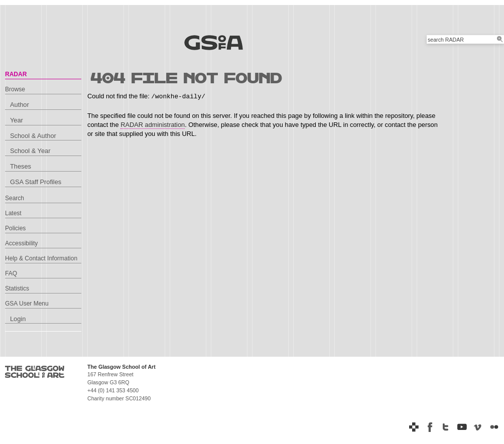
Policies (15, 228)
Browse (15, 89)
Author (20, 105)
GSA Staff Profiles (36, 182)
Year (17, 120)
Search (15, 198)
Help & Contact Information (41, 258)
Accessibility (21, 243)
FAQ (11, 273)
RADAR (16, 74)
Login (18, 319)
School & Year (30, 151)
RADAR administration (153, 125)
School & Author (33, 136)
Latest (13, 213)
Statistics (17, 288)
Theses (21, 166)
